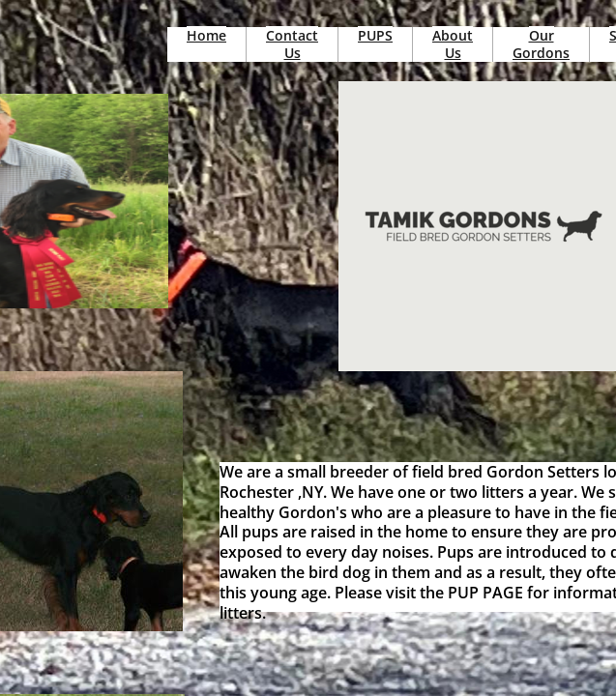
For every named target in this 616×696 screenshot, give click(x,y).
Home (206, 35)
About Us (453, 44)
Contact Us (292, 44)
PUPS (375, 35)
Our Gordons (541, 44)
